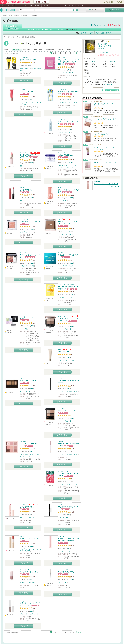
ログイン (120, 2)
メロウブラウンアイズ (28, 381)
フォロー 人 (102, 50)
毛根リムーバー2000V (28, 60)
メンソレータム (63, 471)
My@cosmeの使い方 (98, 25)
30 (30, 515)
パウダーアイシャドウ (27, 232)
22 (69, 548)
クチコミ (40, 29)
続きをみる (107, 84)
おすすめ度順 (50, 50)
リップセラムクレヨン (28, 507)
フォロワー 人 (103, 52)
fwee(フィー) (62, 188)
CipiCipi (60, 441)
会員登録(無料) (109, 2)
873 (31, 388)
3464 (33, 229)
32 (30, 99)
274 (70, 130)
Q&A (31, 5)
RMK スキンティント (66, 352)
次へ (77, 53)
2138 (33, 263)
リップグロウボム (26, 190)
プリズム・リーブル (27, 318)
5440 (33, 326)
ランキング (10, 5)
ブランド (18, 5)
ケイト (22, 378)
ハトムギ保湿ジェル (65, 155)
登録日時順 (16, 50)
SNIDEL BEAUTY (25, 570)
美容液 (61, 166)
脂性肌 (113, 61)
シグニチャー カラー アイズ (68, 410)
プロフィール (29, 29)
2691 (71, 263)
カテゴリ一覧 (69, 5)
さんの (108, 55)
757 (70, 481)
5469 (71, 418)
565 (31, 611)
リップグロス (63, 201)
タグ (97, 33)
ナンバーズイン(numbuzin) (66, 284)
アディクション (24, 219)
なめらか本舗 (62, 89)
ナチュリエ (62, 153)
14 (69, 100)
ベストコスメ (79, 5)
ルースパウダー (25, 329)
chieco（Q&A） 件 (105, 48)
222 (69, 358)
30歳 (94, 61)
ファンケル (62, 119)
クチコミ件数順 (38, 50)
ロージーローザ (63, 570)
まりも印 (28, 44)
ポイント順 (26, 50)
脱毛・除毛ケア (25, 68)
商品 (77, 33)
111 (31, 452)
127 (70, 452)
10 (73, 53)
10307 (72, 295)
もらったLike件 (105, 46)
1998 (71, 326)
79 (69, 515)
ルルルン (61, 253)
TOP (3, 5)
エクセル (22, 89)
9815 (70, 163)
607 (70, 231)
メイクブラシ (63, 583)
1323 (71, 580)
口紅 (22, 166)
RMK (60, 219)
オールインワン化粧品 (71, 166)
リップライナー (29, 517)
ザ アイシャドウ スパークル (30, 221)
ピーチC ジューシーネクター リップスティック (69, 540)
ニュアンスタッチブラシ (67, 572)
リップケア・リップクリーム (29, 102)
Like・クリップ (71, 29)
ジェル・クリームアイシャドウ (69, 391)
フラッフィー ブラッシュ (29, 572)
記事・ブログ (106, 33)
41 (69, 70)
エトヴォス (23, 505)
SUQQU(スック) (63, 408)
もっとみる (114, 186)
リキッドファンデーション (67, 360)
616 (31, 546)
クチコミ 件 (103, 44)
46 (69, 389)
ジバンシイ (23, 316)
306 (31, 163)
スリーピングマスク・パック (68, 103)
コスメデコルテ (24, 153)
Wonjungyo (62, 58)
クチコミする (24, 81)
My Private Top (115, 25)
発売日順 (60, 50)
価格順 (69, 50)
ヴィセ (60, 505)
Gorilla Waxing (24, 58)
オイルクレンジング (65, 132)
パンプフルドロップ (27, 92)
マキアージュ (24, 188)
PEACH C (61, 536)
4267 (71, 198)
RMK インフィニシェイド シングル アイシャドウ (69, 223)
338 (31, 198)
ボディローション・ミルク (66, 167)
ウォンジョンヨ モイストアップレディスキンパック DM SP (69, 62)
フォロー (59, 29)
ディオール (23, 253)
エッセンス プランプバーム (30, 538)
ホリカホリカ (24, 441)
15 (30, 580)
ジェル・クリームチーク (28, 583)
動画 (47, 29)
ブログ (25, 5)
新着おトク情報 (41, 2)
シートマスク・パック (66, 73)
